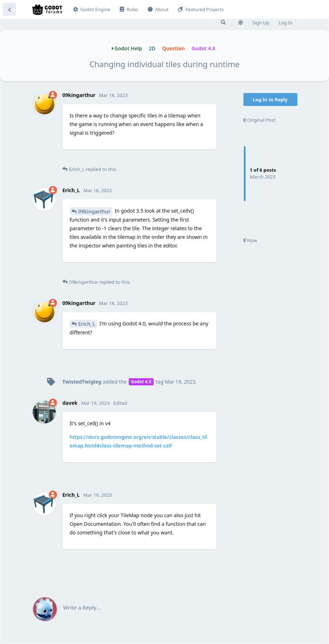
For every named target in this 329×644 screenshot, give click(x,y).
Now (250, 240)
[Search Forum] (223, 22)
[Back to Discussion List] (9, 9)
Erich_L (87, 324)
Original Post (259, 120)
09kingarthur (95, 211)
